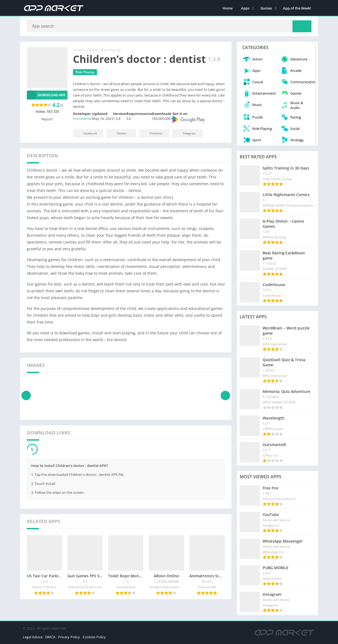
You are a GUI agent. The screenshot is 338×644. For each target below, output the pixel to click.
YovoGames (83, 119)
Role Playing (111, 50)
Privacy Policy (69, 637)
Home (228, 8)
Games (266, 8)
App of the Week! (297, 8)
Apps (245, 8)
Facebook (87, 133)
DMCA (50, 637)
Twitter (118, 133)
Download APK (46, 95)
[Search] (169, 26)
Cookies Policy (94, 637)
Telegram (186, 133)
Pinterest (152, 133)
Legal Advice (33, 637)
